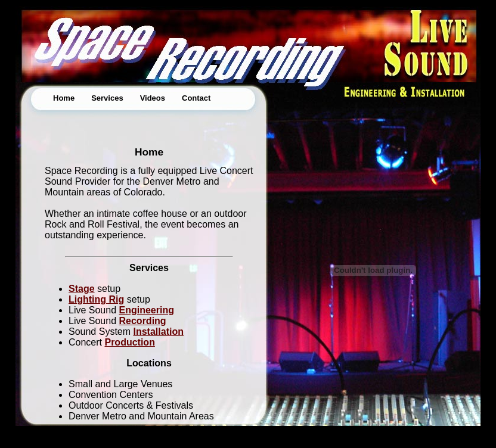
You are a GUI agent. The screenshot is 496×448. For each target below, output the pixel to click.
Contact (196, 98)
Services (107, 98)
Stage (82, 289)
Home (64, 98)
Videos (153, 98)
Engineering (147, 310)
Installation (159, 332)
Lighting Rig (96, 299)
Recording (143, 321)
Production (129, 342)
